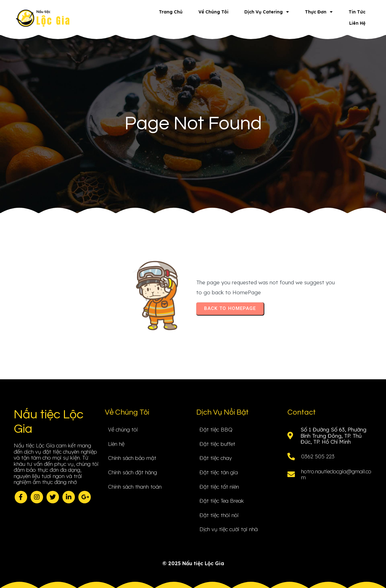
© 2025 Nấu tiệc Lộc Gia (193, 563)
